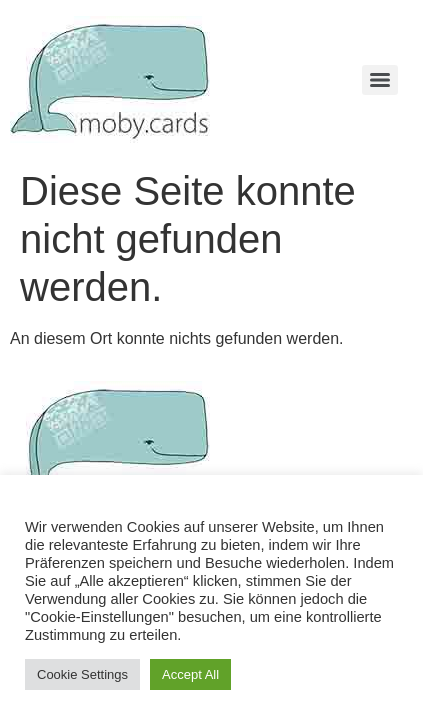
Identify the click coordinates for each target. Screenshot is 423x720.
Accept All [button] (190, 674)
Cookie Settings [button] (82, 674)
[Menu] (380, 80)
